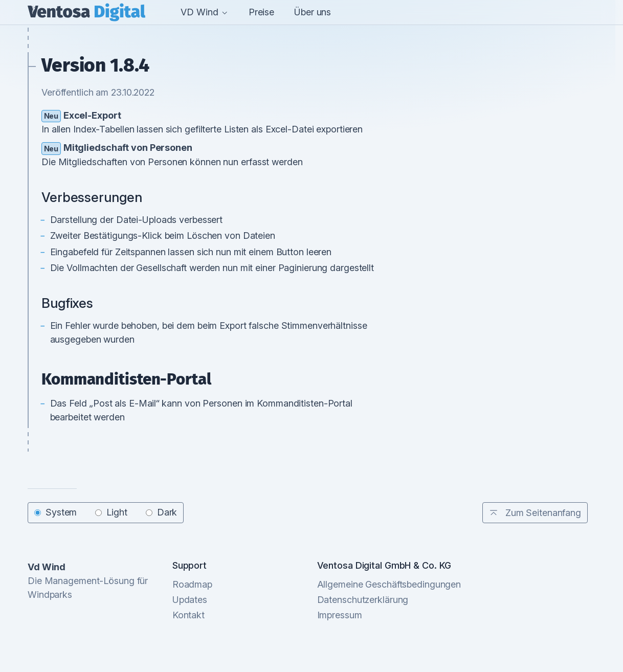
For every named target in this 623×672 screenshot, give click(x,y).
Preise (261, 12)
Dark (162, 513)
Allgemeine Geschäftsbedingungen (389, 584)
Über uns (313, 12)
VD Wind (204, 12)
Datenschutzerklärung (363, 600)
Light (111, 513)
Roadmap (192, 584)
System (55, 513)
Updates (190, 600)
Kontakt (188, 615)
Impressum (340, 615)
